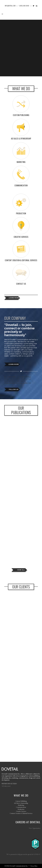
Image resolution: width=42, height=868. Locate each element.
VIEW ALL (21, 570)
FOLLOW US (14, 389)
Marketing (21, 805)
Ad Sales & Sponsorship (21, 803)
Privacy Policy (34, 866)
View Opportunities (35, 828)
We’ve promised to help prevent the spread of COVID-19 (23, 854)
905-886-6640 (6, 786)
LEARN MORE (14, 298)
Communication (21, 807)
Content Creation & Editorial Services (21, 813)
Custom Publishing (21, 801)
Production (21, 809)
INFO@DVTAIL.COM (10, 6)
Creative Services (21, 811)
